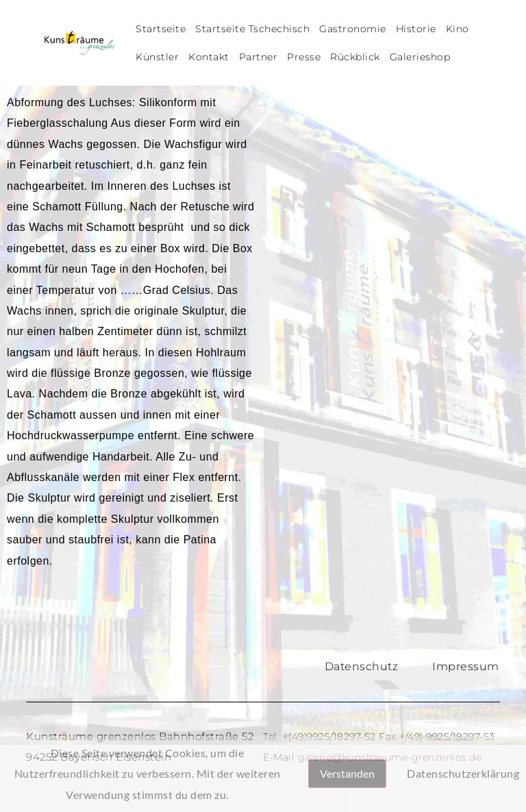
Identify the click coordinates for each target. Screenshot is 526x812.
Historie (416, 29)
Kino (458, 29)
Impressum (466, 666)
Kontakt (209, 57)
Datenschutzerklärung (463, 773)
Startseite (161, 29)
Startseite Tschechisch (252, 29)
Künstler (157, 57)
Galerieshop (420, 57)
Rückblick (355, 57)
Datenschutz (362, 666)
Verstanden (347, 773)
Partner (259, 57)
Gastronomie (353, 29)
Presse (304, 57)
